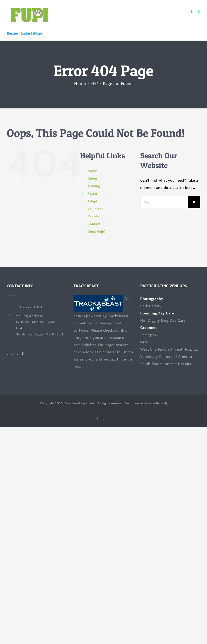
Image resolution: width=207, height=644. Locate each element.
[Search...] (164, 202)
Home (92, 171)
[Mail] (23, 354)
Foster (25, 33)
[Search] (194, 202)
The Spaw (149, 335)
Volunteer (95, 209)
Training (94, 186)
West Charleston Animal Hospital (169, 349)
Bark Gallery (151, 306)
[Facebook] (8, 354)
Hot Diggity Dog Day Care (163, 320)
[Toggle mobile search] (192, 12)
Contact (94, 224)
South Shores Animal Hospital (166, 364)
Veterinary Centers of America (166, 357)
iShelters (107, 352)
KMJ (164, 403)
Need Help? (97, 232)
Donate (94, 216)
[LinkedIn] (18, 354)
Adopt (38, 33)
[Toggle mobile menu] (199, 12)
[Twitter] (13, 354)
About (93, 178)
